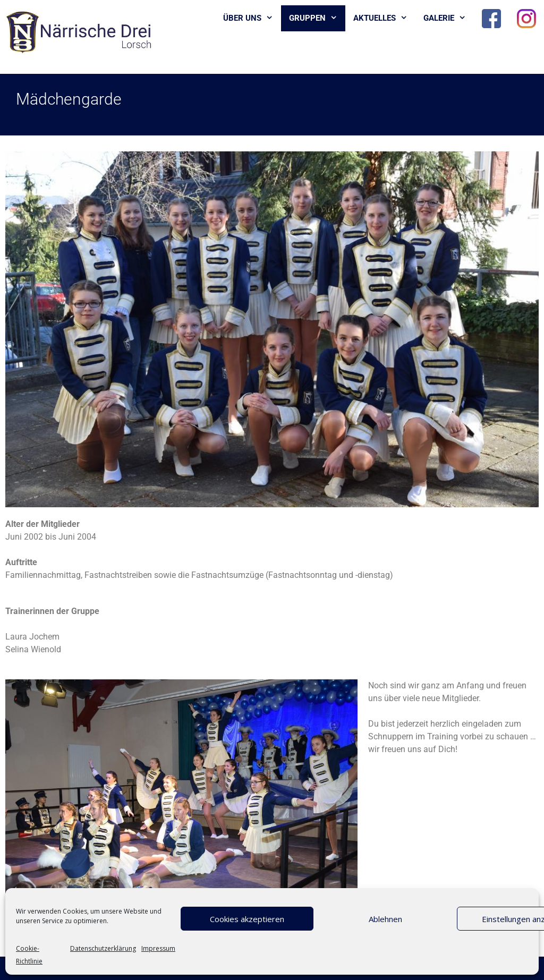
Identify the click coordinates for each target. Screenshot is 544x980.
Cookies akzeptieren (247, 919)
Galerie (449, 18)
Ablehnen (385, 919)
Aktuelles (384, 18)
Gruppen (317, 18)
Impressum (158, 948)
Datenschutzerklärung (103, 948)
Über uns (252, 18)
